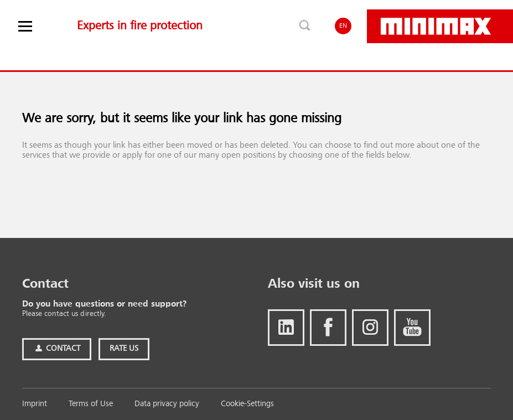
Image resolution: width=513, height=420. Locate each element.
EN (343, 26)
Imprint (35, 404)
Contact (57, 349)
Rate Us (124, 349)
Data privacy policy (167, 404)
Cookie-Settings (247, 404)
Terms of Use (91, 404)
